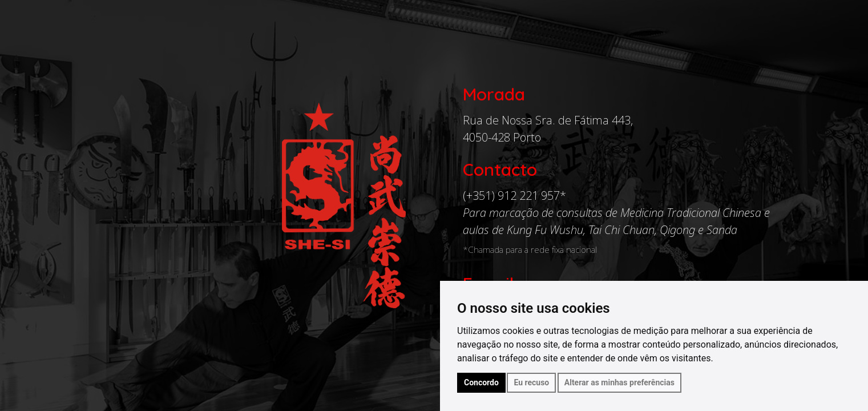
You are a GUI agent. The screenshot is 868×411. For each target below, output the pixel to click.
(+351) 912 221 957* (514, 196)
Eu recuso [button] (531, 382)
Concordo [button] (481, 382)
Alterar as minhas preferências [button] (619, 382)
